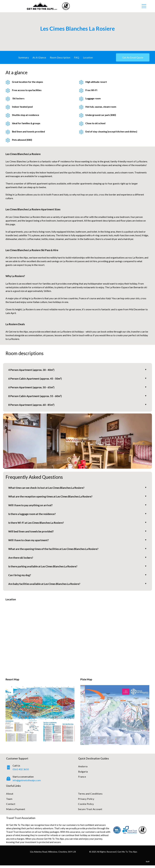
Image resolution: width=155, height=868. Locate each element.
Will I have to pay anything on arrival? (31, 506)
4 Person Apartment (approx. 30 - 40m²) (32, 370)
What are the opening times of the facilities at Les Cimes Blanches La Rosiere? (55, 551)
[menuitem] (25, 57)
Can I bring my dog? (20, 577)
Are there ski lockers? (22, 560)
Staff (148, 864)
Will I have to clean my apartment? (29, 542)
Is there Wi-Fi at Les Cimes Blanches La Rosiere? (38, 524)
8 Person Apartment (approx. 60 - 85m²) (32, 405)
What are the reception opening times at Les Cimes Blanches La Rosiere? (52, 497)
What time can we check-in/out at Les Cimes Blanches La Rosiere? (48, 489)
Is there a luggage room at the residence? (33, 515)
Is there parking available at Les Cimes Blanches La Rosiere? (44, 569)
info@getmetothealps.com (27, 783)
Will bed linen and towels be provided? (32, 533)
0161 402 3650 (21, 772)
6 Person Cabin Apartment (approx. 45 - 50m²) (36, 379)
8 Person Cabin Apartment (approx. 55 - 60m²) (36, 397)
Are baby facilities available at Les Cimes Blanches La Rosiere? (46, 586)
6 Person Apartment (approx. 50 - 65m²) (32, 388)
